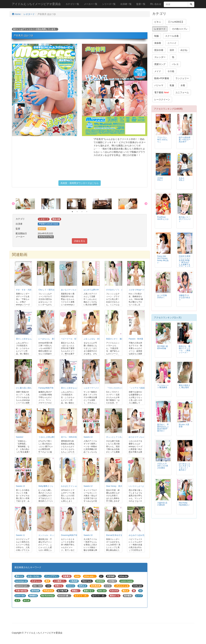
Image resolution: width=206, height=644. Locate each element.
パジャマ (159, 85)
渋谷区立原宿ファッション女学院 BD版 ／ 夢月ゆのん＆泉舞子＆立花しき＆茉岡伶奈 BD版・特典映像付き (185, 265)
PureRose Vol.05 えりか (163, 218)
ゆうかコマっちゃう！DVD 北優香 (144, 437)
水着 (183, 85)
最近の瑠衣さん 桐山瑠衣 (185, 386)
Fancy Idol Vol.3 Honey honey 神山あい (163, 259)
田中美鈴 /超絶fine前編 (163, 347)
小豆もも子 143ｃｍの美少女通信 (163, 466)
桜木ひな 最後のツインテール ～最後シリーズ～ (185, 349)
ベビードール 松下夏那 (72, 339)
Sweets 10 (88, 535)
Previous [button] (13, 204)
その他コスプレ (180, 29)
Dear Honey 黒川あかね (117, 486)
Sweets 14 (88, 437)
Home (16, 14)
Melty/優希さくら (46, 486)
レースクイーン (162, 99)
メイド (158, 71)
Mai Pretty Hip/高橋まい (184, 504)
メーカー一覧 (91, 4)
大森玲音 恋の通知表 (162, 504)
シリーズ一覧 (109, 4)
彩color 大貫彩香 (184, 426)
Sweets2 (20, 437)
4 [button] (87, 212)
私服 (172, 85)
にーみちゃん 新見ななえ (50, 339)
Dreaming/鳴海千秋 (69, 535)
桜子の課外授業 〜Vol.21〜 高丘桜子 (185, 140)
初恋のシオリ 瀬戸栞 (116, 339)
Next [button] (146, 204)
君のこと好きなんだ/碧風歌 (73, 388)
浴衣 (172, 50)
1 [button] (72, 212)
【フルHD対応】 (176, 22)
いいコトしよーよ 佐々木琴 (141, 486)
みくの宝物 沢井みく (162, 296)
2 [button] (77, 212)
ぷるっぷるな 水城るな (94, 339)
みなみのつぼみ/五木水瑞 (139, 535)
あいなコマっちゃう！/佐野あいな (76, 290)
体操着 (158, 43)
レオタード (29, 14)
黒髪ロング (160, 64)
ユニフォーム (182, 92)
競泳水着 (159, 50)
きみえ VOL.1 (183, 179)
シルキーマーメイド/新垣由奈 (96, 388)
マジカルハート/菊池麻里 (163, 386)
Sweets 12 (88, 486)
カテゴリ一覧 (72, 4)
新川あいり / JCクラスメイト (185, 219)
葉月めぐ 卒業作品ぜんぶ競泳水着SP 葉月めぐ (163, 428)
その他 (171, 71)
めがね (184, 50)
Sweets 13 (20, 486)
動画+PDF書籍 (162, 78)
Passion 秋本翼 (136, 339)
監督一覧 (141, 4)
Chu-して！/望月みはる (48, 290)
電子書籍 (162, 92)
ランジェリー (182, 78)
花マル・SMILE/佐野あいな (73, 437)
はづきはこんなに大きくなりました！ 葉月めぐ (185, 467)
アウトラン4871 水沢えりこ (162, 140)
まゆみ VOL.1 (161, 179)
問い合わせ (156, 4)
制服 (157, 36)
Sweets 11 (20, 535)
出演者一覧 (126, 4)
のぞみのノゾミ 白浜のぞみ (119, 290)
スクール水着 (172, 36)
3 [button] (82, 212)
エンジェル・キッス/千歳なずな (52, 535)
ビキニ (158, 22)
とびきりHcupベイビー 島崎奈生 (143, 290)
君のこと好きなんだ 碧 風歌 (29, 339)
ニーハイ (172, 43)
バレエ (175, 64)
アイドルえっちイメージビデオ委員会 (36, 4)
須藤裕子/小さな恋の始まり (185, 297)
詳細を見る (80, 241)
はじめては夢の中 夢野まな (96, 290)
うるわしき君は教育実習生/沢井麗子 (54, 437)
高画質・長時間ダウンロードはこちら (80, 183)
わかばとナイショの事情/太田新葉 (76, 486)
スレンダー (160, 57)
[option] (28, 204)
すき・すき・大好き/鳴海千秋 (29, 290)
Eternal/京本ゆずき (114, 535)
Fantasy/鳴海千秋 (46, 388)
